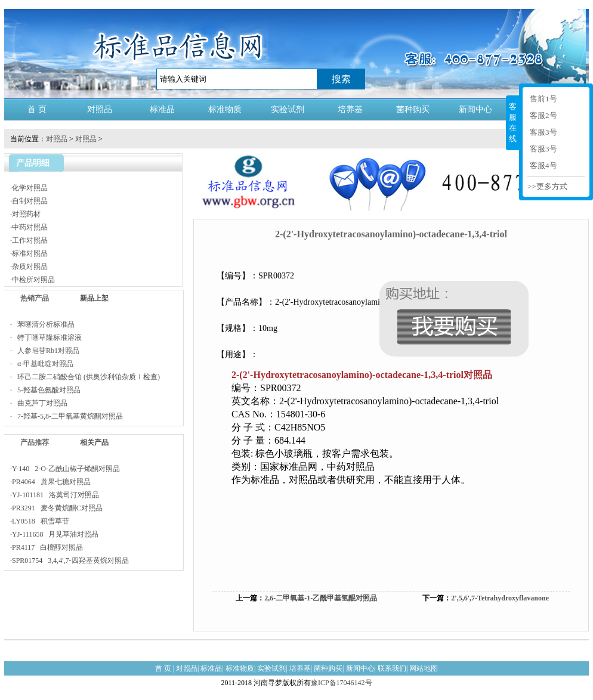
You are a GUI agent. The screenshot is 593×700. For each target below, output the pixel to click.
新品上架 (94, 298)
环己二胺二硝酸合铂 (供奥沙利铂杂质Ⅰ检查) (86, 377)
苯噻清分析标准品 (43, 324)
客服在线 (513, 123)
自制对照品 (30, 201)
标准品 (162, 109)
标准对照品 (30, 253)
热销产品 (35, 298)
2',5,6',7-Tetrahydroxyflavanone (500, 598)
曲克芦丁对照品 (40, 403)
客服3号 (543, 132)
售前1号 (543, 99)
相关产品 (94, 442)
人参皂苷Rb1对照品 (46, 351)
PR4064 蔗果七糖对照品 (51, 482)
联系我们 (392, 668)
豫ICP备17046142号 (342, 683)
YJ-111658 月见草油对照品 (55, 534)
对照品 (100, 109)
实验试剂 (288, 109)
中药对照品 (30, 227)
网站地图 (424, 668)
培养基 (350, 109)
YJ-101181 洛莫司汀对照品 (55, 495)
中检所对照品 (33, 280)
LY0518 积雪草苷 (41, 521)
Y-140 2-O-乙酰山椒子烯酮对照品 (66, 469)
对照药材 (26, 214)
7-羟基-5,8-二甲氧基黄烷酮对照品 (67, 416)
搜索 (341, 79)
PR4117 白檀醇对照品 (47, 547)
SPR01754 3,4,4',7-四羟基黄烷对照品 (70, 560)
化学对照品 (30, 188)
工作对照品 (30, 240)
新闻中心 (475, 109)
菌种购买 (413, 109)
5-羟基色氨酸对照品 (46, 390)
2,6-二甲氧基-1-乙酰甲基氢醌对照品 (321, 598)
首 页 (37, 109)
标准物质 (225, 109)
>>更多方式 (547, 186)
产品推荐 (35, 442)
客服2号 (543, 115)
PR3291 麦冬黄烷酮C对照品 (57, 508)
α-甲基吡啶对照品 (43, 364)
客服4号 (543, 165)
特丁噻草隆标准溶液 (47, 337)
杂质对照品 (30, 267)
